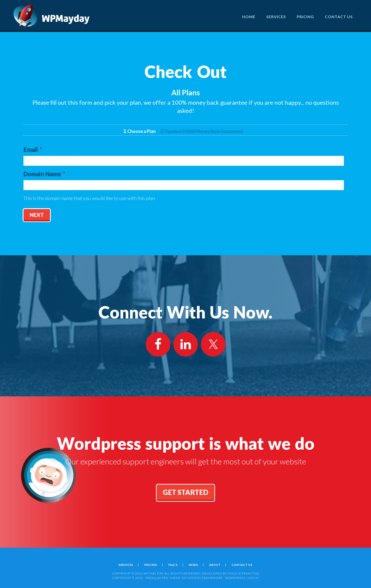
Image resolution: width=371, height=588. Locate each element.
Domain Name (44, 174)
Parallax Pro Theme (163, 576)
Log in (253, 576)
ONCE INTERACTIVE (244, 571)
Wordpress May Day (52, 16)
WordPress (235, 576)
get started (185, 490)
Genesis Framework (205, 576)
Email (33, 150)
